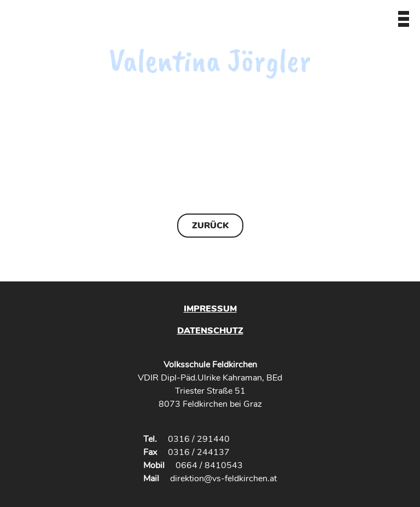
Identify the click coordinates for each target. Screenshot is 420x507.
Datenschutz (210, 330)
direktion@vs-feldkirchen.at (223, 479)
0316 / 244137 (199, 452)
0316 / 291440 (199, 439)
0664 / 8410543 (209, 465)
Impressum (210, 309)
